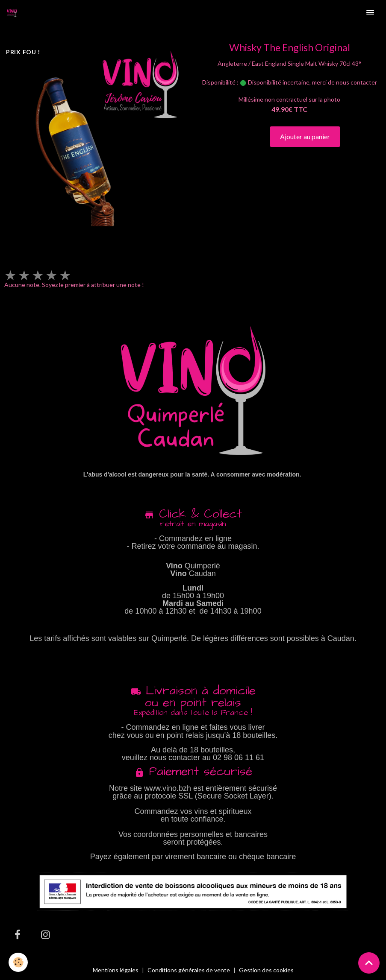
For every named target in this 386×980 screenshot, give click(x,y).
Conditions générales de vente (189, 970)
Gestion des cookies (266, 970)
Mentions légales (116, 970)
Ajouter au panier (305, 136)
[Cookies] (18, 962)
